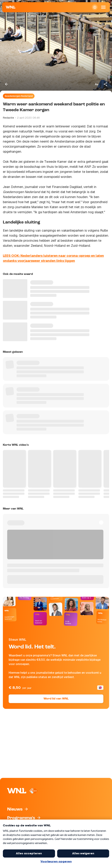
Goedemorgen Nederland (19, 96)
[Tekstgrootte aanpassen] (97, 84)
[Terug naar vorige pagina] (6, 84)
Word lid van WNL (56, 699)
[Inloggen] (95, 7)
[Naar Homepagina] (11, 7)
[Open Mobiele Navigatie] (103, 7)
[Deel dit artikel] (106, 84)
